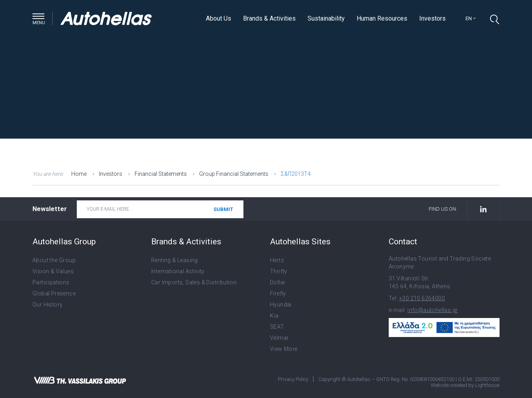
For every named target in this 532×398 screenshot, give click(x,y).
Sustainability (326, 18)
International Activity (178, 271)
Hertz (277, 260)
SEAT (277, 327)
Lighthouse (487, 385)
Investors (432, 18)
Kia (274, 316)
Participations (51, 282)
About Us (218, 18)
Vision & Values (53, 271)
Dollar (278, 282)
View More (284, 349)
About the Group (54, 260)
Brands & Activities (269, 18)
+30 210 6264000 (422, 298)
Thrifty (279, 271)
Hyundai (281, 305)
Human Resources (382, 18)
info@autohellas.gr (432, 310)
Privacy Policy (293, 379)
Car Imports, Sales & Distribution (194, 282)
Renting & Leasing (175, 260)
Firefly (278, 293)
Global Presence (54, 293)
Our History (47, 305)
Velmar (279, 338)
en (471, 18)
